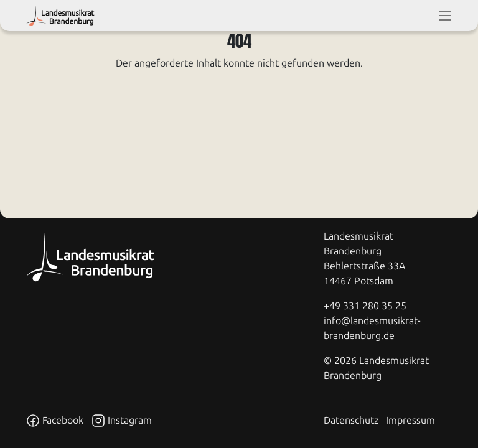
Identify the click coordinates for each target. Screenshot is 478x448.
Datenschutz (351, 420)
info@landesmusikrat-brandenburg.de (372, 328)
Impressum (410, 420)
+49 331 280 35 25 (365, 306)
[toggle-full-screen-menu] (445, 16)
